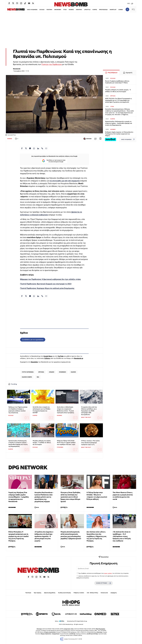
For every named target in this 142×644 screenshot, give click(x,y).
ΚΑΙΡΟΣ (91, 10)
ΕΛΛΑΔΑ (38, 10)
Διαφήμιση (114, 593)
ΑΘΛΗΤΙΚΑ (75, 10)
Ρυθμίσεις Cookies (79, 593)
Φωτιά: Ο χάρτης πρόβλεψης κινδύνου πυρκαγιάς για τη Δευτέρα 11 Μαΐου (117, 82)
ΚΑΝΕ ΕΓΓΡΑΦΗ (104, 583)
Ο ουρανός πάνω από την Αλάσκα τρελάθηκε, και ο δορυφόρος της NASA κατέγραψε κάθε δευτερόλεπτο (89, 411)
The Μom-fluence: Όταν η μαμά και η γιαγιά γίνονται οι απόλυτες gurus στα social (123, 496)
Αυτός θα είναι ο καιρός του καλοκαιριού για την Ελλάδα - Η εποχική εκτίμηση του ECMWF (42, 410)
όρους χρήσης (108, 573)
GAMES (117, 10)
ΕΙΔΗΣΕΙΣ (73, 372)
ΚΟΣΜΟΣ (67, 10)
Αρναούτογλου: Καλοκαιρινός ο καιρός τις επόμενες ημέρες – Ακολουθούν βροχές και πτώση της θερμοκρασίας (18, 443)
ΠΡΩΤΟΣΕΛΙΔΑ (100, 10)
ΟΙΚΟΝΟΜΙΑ (54, 10)
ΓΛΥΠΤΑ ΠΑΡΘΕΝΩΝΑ (28, 372)
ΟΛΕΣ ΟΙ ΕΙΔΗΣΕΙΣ (28, 10)
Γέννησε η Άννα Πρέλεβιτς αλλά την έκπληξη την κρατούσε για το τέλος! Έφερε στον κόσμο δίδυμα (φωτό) (70, 497)
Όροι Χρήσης (38, 593)
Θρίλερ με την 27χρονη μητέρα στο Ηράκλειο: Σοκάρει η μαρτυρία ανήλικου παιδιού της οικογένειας (18, 410)
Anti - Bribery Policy (92, 593)
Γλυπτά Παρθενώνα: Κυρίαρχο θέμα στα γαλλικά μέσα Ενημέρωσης (47, 288)
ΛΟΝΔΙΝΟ (52, 372)
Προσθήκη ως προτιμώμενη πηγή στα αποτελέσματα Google (54, 161)
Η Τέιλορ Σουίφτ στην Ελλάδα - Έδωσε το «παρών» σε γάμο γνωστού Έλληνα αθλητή (97, 496)
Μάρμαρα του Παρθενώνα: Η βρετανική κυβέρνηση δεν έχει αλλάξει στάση (50, 279)
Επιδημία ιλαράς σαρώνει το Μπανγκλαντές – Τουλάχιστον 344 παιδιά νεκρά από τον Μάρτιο (120, 134)
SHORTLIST (109, 10)
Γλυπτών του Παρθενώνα (52, 64)
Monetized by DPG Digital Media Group (77, 621)
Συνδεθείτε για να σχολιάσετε (33, 340)
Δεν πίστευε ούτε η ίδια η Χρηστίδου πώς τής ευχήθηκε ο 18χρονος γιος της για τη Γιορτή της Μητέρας (96, 536)
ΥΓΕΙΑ (61, 10)
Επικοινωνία (104, 593)
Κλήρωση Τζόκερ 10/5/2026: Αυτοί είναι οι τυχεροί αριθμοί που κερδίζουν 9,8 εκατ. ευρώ (66, 443)
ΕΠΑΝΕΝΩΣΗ (62, 372)
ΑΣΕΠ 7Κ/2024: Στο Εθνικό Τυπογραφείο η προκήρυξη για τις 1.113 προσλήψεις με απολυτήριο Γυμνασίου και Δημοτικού (118, 100)
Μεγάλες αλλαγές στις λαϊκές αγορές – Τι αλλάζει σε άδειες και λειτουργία (42, 443)
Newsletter (34, 362)
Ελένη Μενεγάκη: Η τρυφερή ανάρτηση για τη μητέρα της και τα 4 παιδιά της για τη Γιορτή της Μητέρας (18, 536)
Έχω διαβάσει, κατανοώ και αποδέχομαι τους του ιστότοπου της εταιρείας (104, 573)
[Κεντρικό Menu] (133, 9)
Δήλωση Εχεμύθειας (50, 593)
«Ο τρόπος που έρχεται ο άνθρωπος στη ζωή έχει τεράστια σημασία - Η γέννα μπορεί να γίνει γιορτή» (44, 536)
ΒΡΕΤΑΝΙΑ (41, 372)
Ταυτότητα (28, 593)
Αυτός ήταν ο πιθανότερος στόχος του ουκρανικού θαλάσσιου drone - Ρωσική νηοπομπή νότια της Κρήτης (65, 410)
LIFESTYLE (83, 10)
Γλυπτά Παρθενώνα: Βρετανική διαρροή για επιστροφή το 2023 (46, 284)
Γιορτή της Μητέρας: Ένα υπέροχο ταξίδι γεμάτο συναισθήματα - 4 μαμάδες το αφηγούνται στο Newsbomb (19, 497)
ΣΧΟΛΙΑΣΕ (87, 139)
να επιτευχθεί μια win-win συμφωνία (65, 181)
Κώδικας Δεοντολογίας (65, 593)
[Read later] (100, 139)
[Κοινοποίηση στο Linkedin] (38, 148)
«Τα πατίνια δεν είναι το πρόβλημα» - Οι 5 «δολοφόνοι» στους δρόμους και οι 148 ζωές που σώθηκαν (122, 536)
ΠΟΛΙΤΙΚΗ (45, 10)
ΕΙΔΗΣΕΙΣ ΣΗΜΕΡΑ (27, 377)
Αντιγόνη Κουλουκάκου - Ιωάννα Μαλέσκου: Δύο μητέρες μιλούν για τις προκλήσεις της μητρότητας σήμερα (44, 497)
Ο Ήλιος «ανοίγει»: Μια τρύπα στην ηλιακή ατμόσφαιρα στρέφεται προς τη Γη (90, 443)
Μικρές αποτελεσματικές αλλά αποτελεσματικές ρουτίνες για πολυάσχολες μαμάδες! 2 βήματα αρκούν (71, 535)
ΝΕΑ (38, 377)
